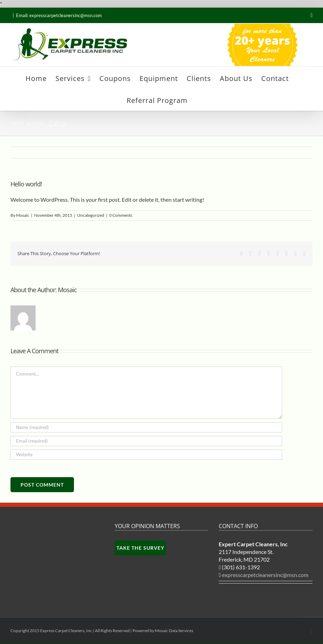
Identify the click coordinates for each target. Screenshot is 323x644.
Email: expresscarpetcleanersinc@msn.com (59, 15)
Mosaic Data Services (174, 631)
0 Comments (121, 215)
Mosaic (23, 215)
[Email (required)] (146, 441)
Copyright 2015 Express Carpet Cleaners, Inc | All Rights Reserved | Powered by (83, 631)
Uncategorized (91, 215)
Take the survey (140, 548)
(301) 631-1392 (241, 567)
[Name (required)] (146, 427)
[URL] (146, 455)
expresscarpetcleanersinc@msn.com (266, 579)
